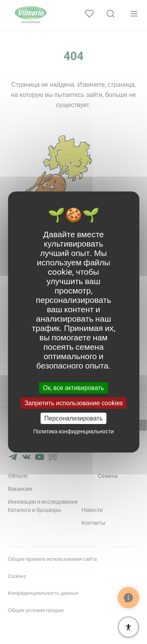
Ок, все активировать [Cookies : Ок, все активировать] (74, 387)
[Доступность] (128, 627)
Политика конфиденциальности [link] (74, 431)
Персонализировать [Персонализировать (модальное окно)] (73, 418)
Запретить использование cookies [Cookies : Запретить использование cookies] (73, 403)
